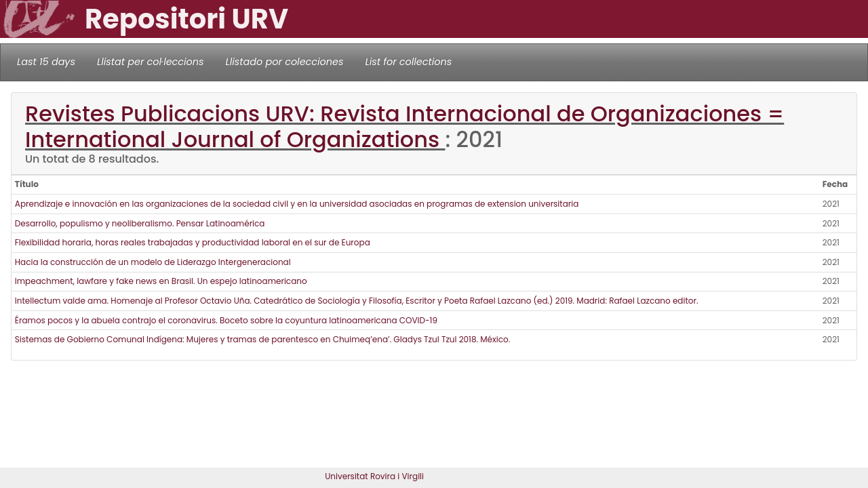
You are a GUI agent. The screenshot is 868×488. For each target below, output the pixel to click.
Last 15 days (46, 62)
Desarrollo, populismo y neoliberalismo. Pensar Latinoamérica (140, 223)
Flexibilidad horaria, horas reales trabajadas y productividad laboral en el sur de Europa (193, 242)
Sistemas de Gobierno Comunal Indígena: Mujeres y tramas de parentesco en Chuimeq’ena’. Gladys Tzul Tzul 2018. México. (262, 339)
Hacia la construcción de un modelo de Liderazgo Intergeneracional (153, 262)
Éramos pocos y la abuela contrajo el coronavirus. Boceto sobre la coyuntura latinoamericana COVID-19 (226, 320)
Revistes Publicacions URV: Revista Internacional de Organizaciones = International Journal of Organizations (405, 126)
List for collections (408, 62)
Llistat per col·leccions (151, 62)
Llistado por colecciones (285, 62)
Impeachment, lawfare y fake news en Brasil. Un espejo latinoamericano (161, 281)
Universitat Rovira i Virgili (374, 476)
